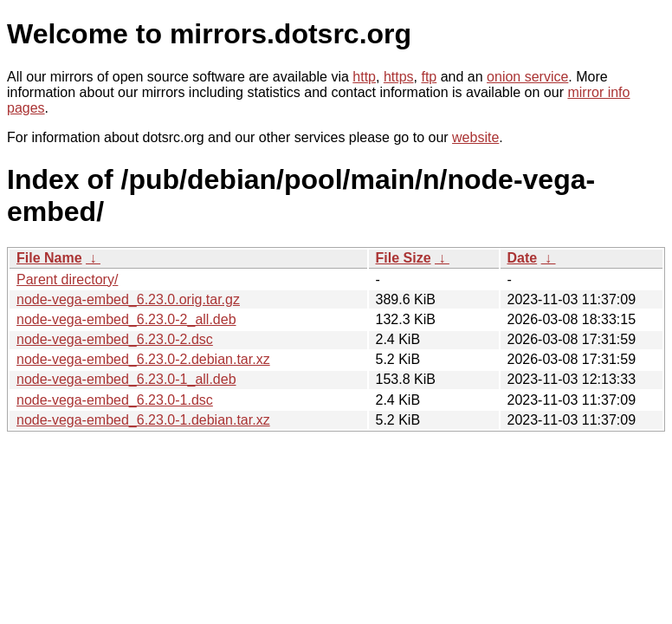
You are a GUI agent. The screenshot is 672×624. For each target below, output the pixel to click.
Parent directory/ (67, 279)
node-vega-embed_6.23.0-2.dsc (115, 339)
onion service (527, 77)
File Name (49, 258)
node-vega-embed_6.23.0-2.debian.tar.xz (143, 359)
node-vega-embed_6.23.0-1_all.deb (126, 379)
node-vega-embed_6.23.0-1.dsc (115, 400)
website (475, 137)
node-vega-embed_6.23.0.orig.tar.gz (128, 299)
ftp (429, 77)
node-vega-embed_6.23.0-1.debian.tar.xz (143, 420)
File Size (404, 258)
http (364, 77)
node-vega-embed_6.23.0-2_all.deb (126, 319)
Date (523, 258)
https (399, 77)
